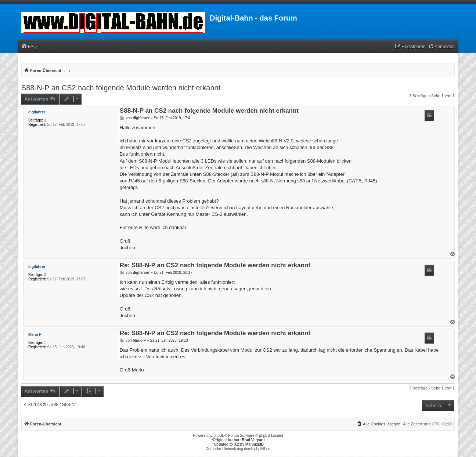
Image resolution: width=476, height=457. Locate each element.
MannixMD (255, 444)
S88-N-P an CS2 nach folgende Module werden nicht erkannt (121, 88)
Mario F (35, 335)
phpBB (219, 436)
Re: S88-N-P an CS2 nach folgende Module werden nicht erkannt (215, 266)
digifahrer (37, 112)
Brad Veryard (253, 440)
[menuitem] (29, 47)
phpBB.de (262, 449)
